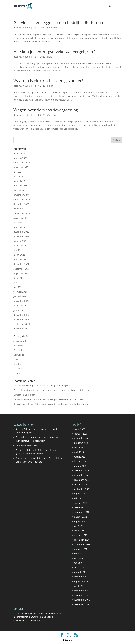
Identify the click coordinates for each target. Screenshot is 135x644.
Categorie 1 (53, 28)
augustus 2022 (21, 246)
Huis (50, 57)
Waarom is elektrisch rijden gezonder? (48, 81)
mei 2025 (18, 172)
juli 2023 (18, 223)
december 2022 (21, 232)
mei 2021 (18, 287)
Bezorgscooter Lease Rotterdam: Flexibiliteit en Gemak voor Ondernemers (51, 404)
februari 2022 (20, 259)
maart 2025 (19, 181)
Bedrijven (18, 346)
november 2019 (21, 319)
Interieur (18, 364)
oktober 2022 (20, 241)
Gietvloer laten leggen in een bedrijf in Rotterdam (59, 22)
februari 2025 (20, 186)
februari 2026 (20, 158)
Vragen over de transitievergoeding (46, 110)
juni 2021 (18, 283)
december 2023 (21, 204)
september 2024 (22, 200)
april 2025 (19, 176)
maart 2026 (19, 153)
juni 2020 (18, 310)
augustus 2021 (21, 273)
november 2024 (21, 195)
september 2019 (22, 324)
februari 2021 (20, 292)
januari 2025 (20, 190)
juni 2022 (18, 250)
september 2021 (22, 269)
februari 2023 (20, 227)
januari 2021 (20, 296)
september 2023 (22, 213)
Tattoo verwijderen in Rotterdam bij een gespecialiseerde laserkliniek (48, 399)
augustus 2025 (21, 167)
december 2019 (21, 315)
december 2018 (21, 329)
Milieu (50, 86)
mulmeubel (24, 28)
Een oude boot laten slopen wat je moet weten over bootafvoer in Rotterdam (52, 390)
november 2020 (21, 301)
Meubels (18, 369)
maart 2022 (19, 255)
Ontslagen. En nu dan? (25, 395)
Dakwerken (19, 355)
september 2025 (22, 162)
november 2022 (21, 236)
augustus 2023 (21, 218)
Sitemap (67, 640)
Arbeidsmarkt (20, 341)
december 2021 (21, 264)
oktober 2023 (20, 209)
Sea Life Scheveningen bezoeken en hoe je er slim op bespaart (45, 385)
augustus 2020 (21, 306)
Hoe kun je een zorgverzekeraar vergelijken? (54, 52)
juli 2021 (18, 278)
